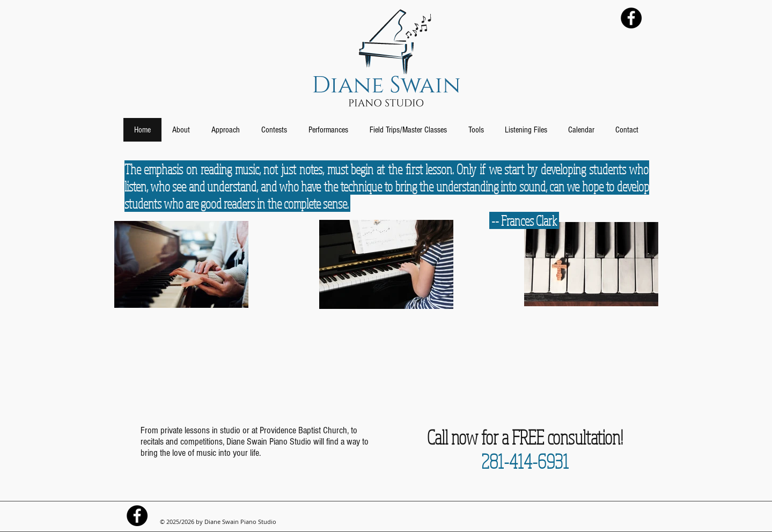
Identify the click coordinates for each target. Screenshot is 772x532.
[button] (181, 130)
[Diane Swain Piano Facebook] (631, 18)
